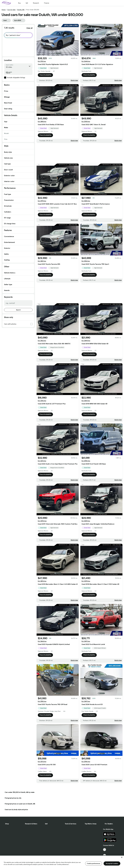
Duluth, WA (21, 10)
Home (4, 10)
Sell (27, 3)
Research (36, 3)
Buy (19, 3)
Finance (47, 3)
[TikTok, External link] (105, 850)
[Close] (122, 857)
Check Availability (45, 75)
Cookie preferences (94, 863)
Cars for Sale (11, 10)
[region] (62, 862)
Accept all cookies (112, 863)
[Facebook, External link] (105, 853)
